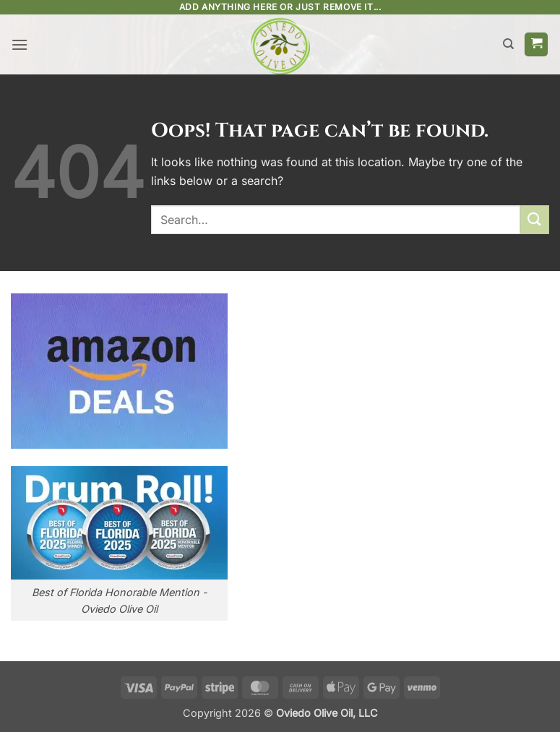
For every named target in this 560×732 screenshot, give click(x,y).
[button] (20, 44)
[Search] (508, 44)
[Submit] (535, 219)
